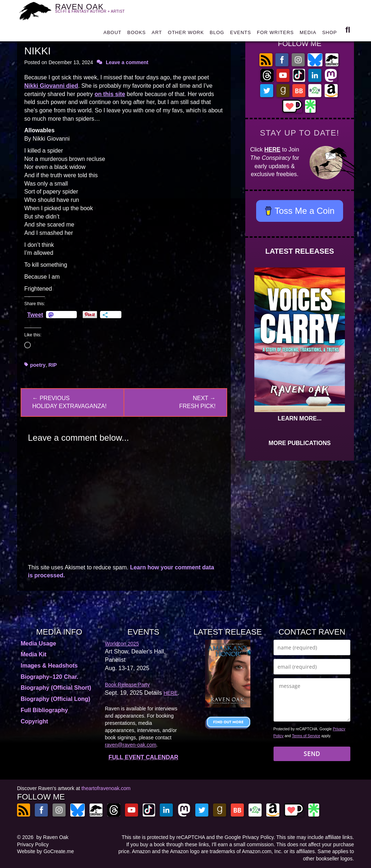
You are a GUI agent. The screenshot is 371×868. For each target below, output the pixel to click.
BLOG (217, 34)
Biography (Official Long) (55, 699)
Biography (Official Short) (56, 688)
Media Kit (34, 654)
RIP (53, 365)
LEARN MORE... (300, 418)
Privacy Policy (33, 844)
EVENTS (241, 34)
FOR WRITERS (275, 34)
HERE (272, 149)
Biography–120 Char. (49, 677)
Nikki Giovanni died (51, 86)
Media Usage (38, 643)
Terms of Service (306, 736)
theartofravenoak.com (106, 788)
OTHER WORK (186, 34)
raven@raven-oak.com (131, 745)
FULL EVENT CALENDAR (143, 757)
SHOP (330, 34)
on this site (110, 94)
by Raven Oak (52, 837)
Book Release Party (128, 685)
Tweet (35, 315)
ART (157, 34)
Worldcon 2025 (122, 644)
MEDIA (308, 34)
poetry (38, 365)
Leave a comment (127, 62)
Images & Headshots (49, 666)
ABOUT (112, 34)
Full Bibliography (44, 710)
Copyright (34, 721)
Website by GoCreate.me (45, 851)
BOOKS (136, 34)
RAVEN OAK (94, 11)
